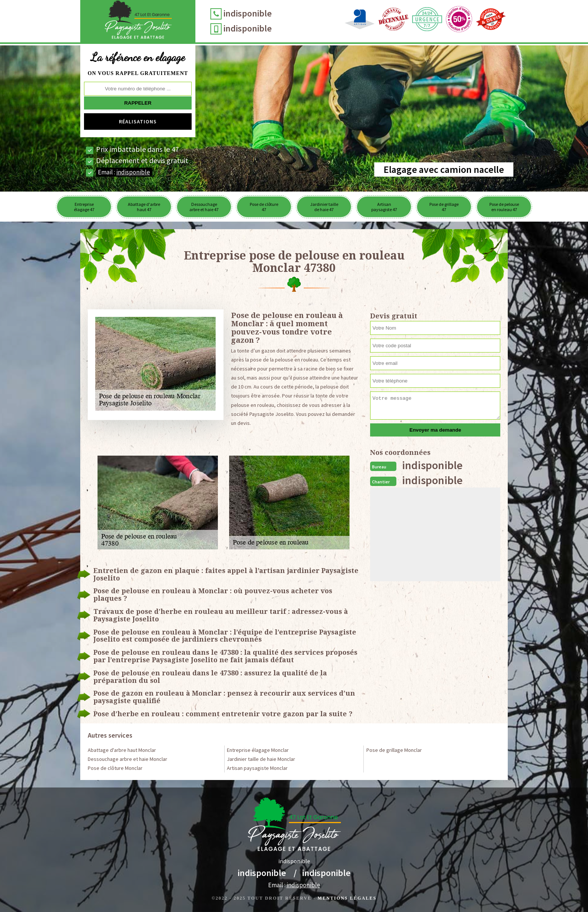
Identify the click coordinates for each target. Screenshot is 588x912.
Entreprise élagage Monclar (258, 750)
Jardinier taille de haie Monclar (261, 759)
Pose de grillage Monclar (394, 750)
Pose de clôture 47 (264, 207)
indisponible (248, 13)
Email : (124, 172)
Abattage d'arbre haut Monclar (122, 750)
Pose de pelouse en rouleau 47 (504, 207)
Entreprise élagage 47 (84, 207)
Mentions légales (347, 898)
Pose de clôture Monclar (115, 768)
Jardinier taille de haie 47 (324, 207)
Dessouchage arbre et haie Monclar (127, 759)
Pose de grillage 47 (444, 207)
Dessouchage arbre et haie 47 (204, 207)
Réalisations (138, 121)
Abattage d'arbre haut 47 (144, 207)
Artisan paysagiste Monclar (257, 768)
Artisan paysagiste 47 (384, 207)
